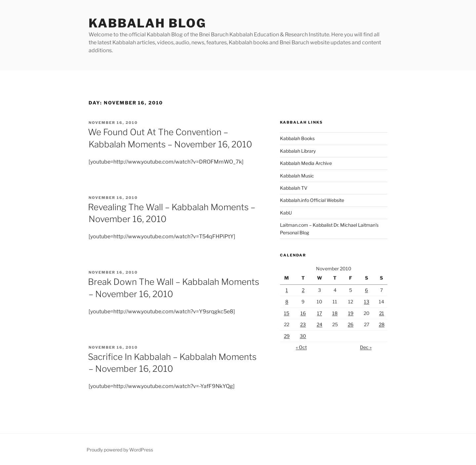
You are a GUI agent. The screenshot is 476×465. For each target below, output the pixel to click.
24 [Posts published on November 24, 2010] (319, 324)
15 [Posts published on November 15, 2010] (287, 313)
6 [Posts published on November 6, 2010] (366, 290)
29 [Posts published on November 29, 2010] (287, 336)
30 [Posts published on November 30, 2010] (303, 336)
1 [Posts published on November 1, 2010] (287, 290)
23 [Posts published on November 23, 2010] (303, 324)
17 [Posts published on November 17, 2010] (319, 313)
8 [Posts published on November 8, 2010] (287, 302)
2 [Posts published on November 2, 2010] (303, 290)
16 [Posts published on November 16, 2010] (303, 313)
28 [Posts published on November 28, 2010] (382, 324)
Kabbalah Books (297, 138)
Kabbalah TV (294, 188)
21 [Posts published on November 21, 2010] (382, 313)
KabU (286, 213)
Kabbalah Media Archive (306, 163)
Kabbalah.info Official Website (312, 200)
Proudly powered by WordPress (120, 450)
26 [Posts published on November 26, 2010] (351, 324)
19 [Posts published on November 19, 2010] (351, 313)
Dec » (366, 347)
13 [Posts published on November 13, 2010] (367, 302)
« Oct (301, 347)
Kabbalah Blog (147, 23)
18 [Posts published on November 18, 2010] (335, 313)
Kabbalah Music (297, 176)
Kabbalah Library (298, 151)
